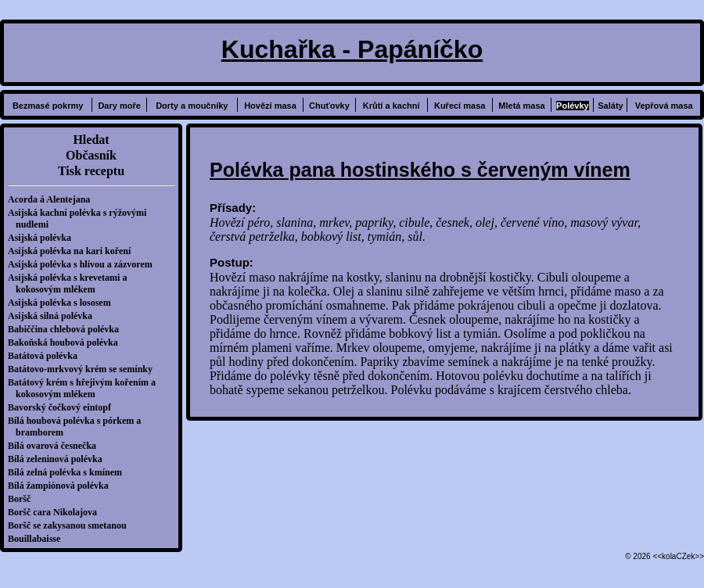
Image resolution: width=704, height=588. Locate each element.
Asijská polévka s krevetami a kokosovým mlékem (71, 283)
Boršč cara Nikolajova (56, 512)
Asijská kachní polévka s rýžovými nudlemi (81, 219)
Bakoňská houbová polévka (67, 342)
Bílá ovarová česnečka (56, 446)
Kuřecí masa (460, 106)
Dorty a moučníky (192, 106)
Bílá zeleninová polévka (59, 459)
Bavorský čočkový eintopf (63, 407)
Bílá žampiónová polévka (62, 486)
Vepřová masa (664, 106)
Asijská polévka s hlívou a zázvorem (84, 264)
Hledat (91, 140)
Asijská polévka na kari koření (73, 251)
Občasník (91, 155)
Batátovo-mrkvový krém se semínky (84, 369)
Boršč (23, 499)
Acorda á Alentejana (53, 199)
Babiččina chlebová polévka (67, 329)
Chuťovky (329, 106)
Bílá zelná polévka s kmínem (69, 472)
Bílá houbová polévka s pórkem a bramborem (78, 427)
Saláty (610, 106)
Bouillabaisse (38, 539)
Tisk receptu (91, 171)
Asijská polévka (43, 238)
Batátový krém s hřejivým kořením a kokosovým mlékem (86, 388)
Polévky (573, 106)
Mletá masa (521, 106)
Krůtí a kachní (392, 106)
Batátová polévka (47, 356)
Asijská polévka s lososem (63, 303)
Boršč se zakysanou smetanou (71, 525)
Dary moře (119, 106)
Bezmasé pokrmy (48, 106)
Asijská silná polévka (54, 316)
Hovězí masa (270, 106)
